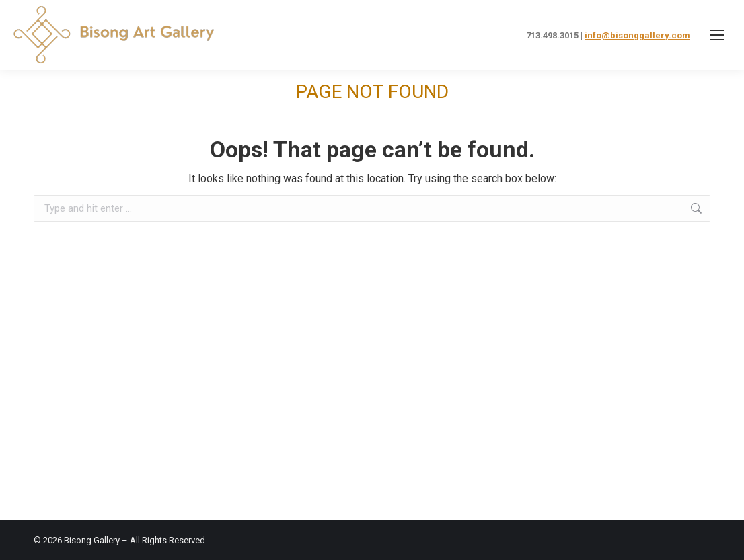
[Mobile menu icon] (717, 35)
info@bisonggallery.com (637, 35)
